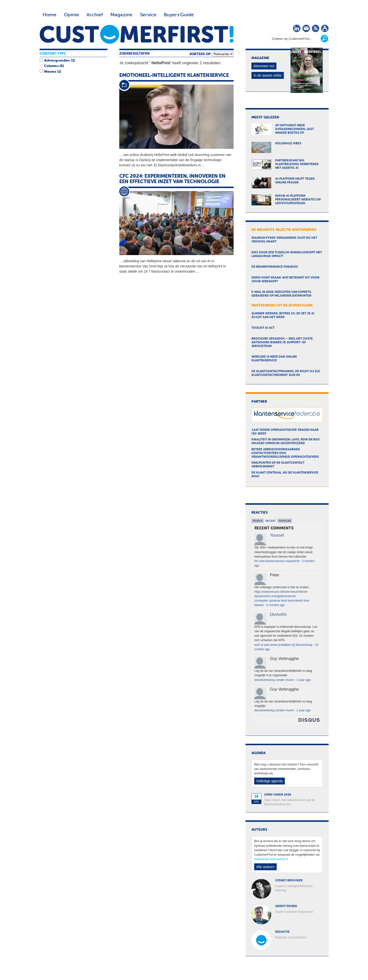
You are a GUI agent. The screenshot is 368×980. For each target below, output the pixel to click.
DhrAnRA (278, 615)
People (258, 521)
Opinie (71, 15)
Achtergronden (57, 61)
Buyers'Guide (179, 15)
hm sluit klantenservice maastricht (277, 561)
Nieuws (50, 72)
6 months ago (276, 605)
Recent (271, 521)
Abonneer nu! (264, 66)
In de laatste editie (268, 75)
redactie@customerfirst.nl (271, 859)
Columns (51, 66)
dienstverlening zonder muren (274, 680)
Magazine (121, 15)
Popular (285, 521)
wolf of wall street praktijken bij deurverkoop (283, 645)
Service (148, 15)
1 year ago (304, 680)
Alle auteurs (265, 867)
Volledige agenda (269, 781)
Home (49, 15)
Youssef (277, 535)
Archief (95, 15)
